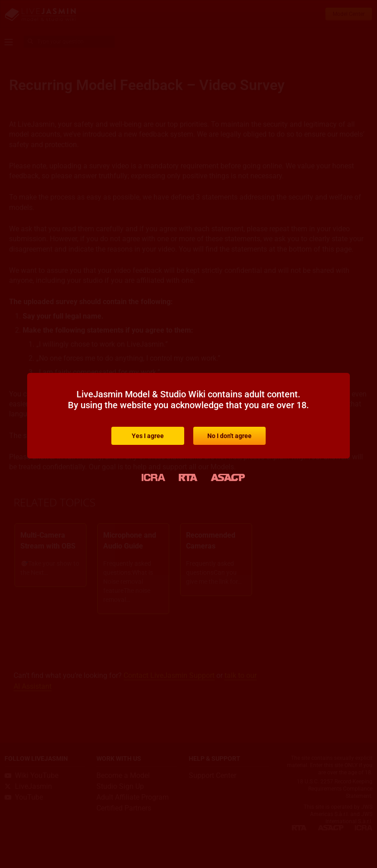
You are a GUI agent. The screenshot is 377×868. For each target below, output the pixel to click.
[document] (188, 434)
